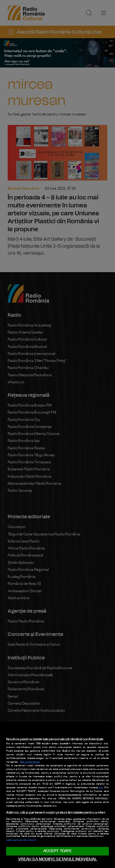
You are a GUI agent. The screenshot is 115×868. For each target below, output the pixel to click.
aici (101, 788)
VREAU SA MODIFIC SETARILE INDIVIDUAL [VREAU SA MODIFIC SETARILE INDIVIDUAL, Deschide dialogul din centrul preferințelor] (58, 859)
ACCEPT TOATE (58, 851)
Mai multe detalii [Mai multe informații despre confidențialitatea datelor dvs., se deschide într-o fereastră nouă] (30, 762)
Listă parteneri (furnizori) (21, 840)
